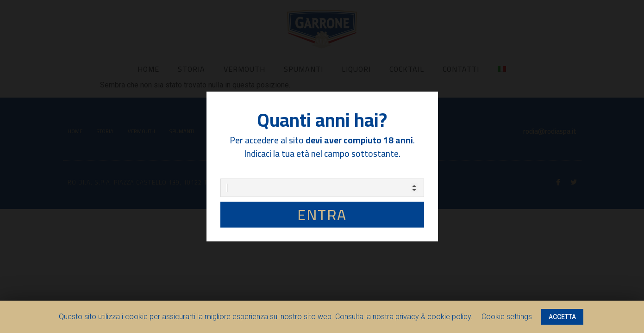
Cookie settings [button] (507, 317)
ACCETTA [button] (562, 317)
